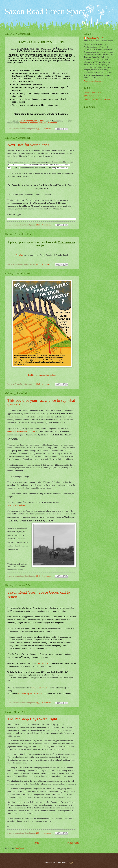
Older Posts (73, 843)
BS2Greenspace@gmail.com (31, 121)
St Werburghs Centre (92, 96)
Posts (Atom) (20, 848)
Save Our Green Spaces (93, 92)
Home (36, 843)
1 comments (47, 129)
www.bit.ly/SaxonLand (16, 505)
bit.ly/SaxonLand (44, 663)
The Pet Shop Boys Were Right (32, 719)
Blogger (70, 863)
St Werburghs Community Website (97, 99)
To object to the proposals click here (42, 375)
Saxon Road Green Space (97, 38)
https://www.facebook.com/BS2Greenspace (39, 123)
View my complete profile (94, 81)
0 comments (47, 225)
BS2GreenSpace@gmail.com (31, 693)
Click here (20, 255)
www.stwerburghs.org (40, 688)
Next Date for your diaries (28, 145)
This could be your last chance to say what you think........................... (41, 403)
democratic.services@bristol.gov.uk (21, 431)
